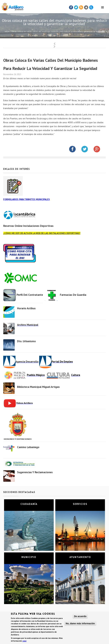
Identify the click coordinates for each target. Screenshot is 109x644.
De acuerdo (80, 617)
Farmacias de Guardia (73, 295)
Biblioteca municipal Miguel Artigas (38, 387)
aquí (24, 641)
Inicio (7, 31)
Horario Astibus (26, 308)
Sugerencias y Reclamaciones (35, 472)
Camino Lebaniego (28, 447)
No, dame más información (80, 624)
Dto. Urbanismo (26, 341)
